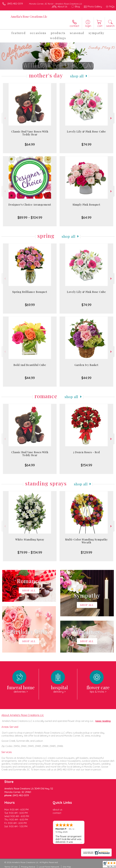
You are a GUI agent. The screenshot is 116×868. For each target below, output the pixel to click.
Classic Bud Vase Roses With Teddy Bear (30, 133)
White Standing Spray (30, 539)
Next (111, 118)
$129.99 (86, 552)
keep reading (103, 721)
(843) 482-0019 (15, 4)
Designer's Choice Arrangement (30, 205)
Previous (5, 118)
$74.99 (86, 144)
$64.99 (30, 144)
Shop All (77, 76)
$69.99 (30, 305)
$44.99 (30, 378)
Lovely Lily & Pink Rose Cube (86, 131)
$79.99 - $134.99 (30, 552)
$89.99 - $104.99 (30, 217)
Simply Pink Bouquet (86, 205)
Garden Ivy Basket (86, 365)
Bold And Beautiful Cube (30, 365)
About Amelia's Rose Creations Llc (23, 715)
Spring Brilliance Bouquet (30, 292)
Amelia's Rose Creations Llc (29, 16)
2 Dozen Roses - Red (86, 452)
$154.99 (86, 465)
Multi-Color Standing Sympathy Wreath (86, 541)
